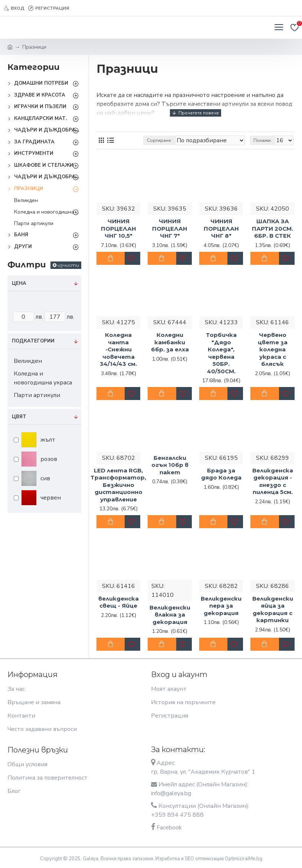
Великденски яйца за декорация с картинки (273, 609)
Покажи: (262, 140)
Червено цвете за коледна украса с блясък (273, 349)
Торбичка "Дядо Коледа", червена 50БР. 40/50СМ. (221, 353)
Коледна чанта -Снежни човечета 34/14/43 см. (118, 349)
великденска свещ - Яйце (119, 602)
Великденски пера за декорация (221, 606)
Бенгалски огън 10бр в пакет (170, 465)
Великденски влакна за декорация (170, 615)
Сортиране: (160, 140)
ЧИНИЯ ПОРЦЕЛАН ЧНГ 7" (170, 228)
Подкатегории (33, 341)
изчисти (68, 265)
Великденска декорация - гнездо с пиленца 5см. (273, 481)
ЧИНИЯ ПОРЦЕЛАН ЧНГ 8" (221, 228)
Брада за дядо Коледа (221, 474)
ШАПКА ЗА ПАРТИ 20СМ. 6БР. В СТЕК (273, 228)
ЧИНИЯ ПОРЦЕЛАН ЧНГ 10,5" (119, 228)
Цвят (19, 417)
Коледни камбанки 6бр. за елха (170, 342)
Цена (19, 283)
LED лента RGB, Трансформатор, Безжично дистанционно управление (118, 485)
